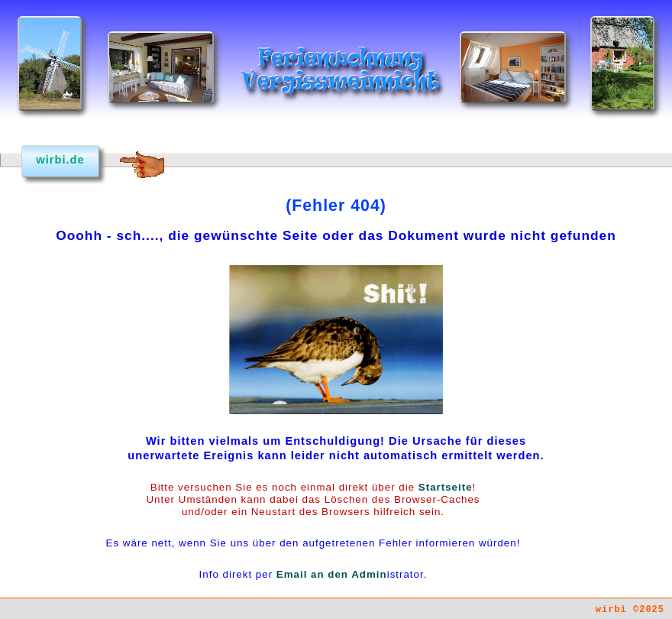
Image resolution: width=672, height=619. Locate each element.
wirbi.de (60, 160)
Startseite (446, 487)
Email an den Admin (332, 574)
